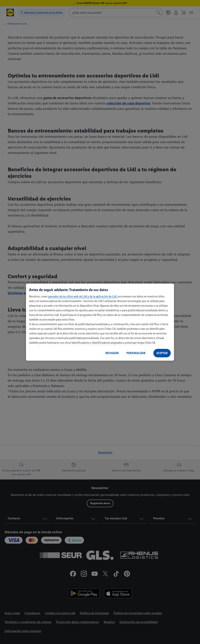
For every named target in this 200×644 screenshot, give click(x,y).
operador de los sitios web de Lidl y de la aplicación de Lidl (82, 296)
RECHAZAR (112, 353)
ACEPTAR (162, 353)
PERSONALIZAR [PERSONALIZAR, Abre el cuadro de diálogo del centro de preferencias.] (136, 353)
